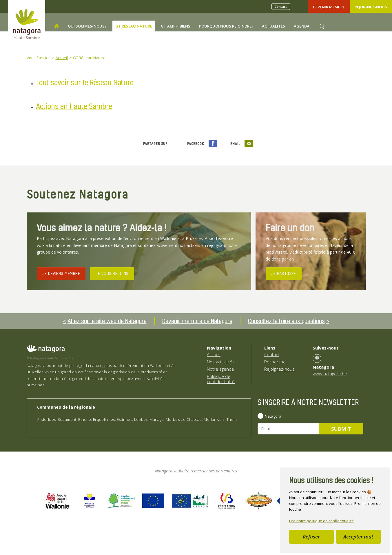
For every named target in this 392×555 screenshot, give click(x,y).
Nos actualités (221, 362)
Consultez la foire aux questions (286, 321)
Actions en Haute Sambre (74, 106)
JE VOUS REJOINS (112, 273)
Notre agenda (220, 369)
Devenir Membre (329, 7)
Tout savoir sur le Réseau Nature (85, 82)
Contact (281, 7)
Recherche (275, 362)
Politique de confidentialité (221, 379)
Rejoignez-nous (371, 7)
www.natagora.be (330, 374)
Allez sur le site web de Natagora (107, 321)
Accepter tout (358, 537)
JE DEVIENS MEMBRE (61, 273)
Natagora (273, 416)
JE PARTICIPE (284, 273)
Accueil (214, 354)
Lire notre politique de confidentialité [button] (321, 521)
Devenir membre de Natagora (197, 321)
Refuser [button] (311, 537)
